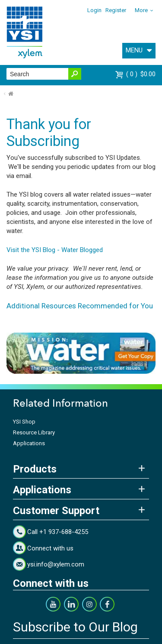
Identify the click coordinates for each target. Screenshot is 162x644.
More (141, 10)
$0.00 (141, 74)
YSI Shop (24, 422)
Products (35, 469)
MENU (134, 50)
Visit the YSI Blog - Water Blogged (55, 250)
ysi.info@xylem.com (56, 564)
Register (116, 10)
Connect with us (50, 548)
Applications (29, 443)
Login (94, 10)
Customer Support (56, 511)
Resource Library (34, 432)
